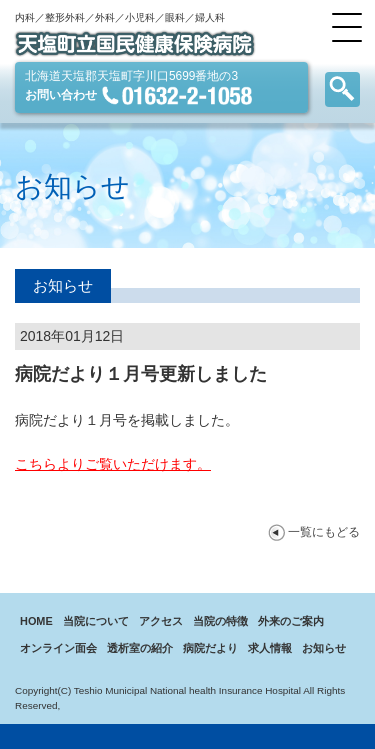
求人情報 (270, 648)
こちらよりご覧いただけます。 (113, 464)
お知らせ (324, 648)
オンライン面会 (58, 648)
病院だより (210, 648)
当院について (96, 621)
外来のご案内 (291, 621)
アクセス (161, 621)
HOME (36, 621)
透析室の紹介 (140, 648)
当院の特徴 (220, 621)
